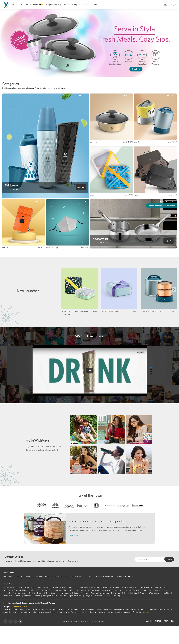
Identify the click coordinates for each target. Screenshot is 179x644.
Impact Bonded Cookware (100, 587)
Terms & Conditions (24, 577)
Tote (40, 590)
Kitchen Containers (145, 587)
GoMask (164, 590)
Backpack (58, 590)
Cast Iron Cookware (59, 587)
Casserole (19, 587)
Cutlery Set (78, 593)
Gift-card (7, 593)
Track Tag (18, 596)
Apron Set (37, 596)
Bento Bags (7, 590)
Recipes (107, 596)
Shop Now (133, 56)
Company (76, 4)
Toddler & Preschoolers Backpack (76, 590)
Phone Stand (166, 593)
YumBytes (98, 596)
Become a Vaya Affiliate (125, 577)
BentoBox (132, 587)
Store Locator (70, 577)
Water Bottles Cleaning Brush (102, 593)
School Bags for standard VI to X (126, 590)
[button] (4, 43)
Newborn (115, 587)
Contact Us (58, 577)
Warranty (81, 577)
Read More (74, 535)
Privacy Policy (9, 577)
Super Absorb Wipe (75, 596)
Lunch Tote (48, 590)
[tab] (42, 506)
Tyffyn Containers (52, 593)
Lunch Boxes (8, 587)
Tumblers (158, 587)
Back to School (32, 4)
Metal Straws (154, 593)
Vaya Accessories (19, 593)
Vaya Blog (116, 596)
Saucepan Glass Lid (50, 596)
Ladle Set (27, 596)
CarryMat (89, 596)
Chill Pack (32, 590)
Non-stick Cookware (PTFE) (78, 587)
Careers (90, 577)
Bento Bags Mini (20, 590)
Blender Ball (119, 593)
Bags (166, 587)
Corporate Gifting (54, 4)
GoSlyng (143, 590)
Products (16, 4)
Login (173, 4)
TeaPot (124, 587)
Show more (146, 612)
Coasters (143, 593)
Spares (98, 577)
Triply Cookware (43, 587)
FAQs (67, 4)
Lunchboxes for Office (19, 607)
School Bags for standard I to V (101, 590)
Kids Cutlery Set (132, 593)
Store (86, 4)
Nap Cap (63, 596)
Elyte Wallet (8, 596)
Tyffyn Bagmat (66, 593)
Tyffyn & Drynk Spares (35, 593)
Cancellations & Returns (42, 577)
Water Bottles (30, 587)
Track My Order (109, 577)
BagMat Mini (154, 590)
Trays (87, 593)
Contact (95, 4)
